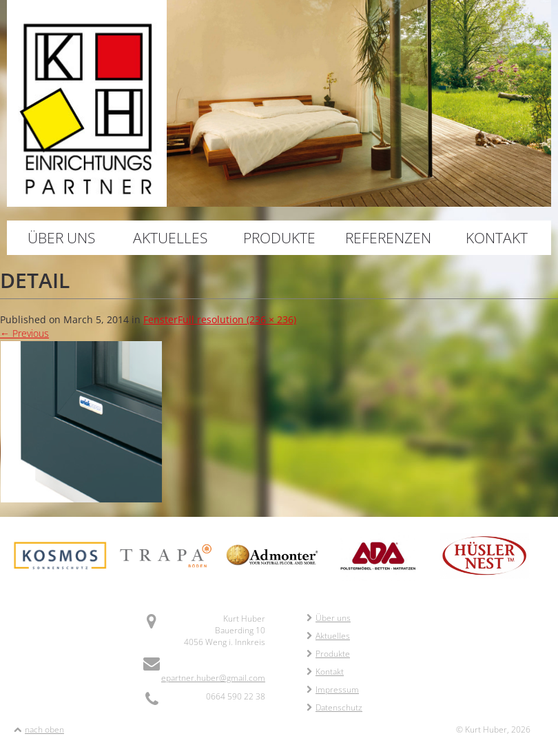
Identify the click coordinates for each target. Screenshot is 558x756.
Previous (24, 333)
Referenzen (388, 238)
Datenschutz (334, 707)
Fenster (161, 319)
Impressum (333, 689)
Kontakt (497, 238)
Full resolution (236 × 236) (237, 319)
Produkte (279, 238)
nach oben (44, 729)
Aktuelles (170, 238)
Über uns (61, 238)
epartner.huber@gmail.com (213, 678)
